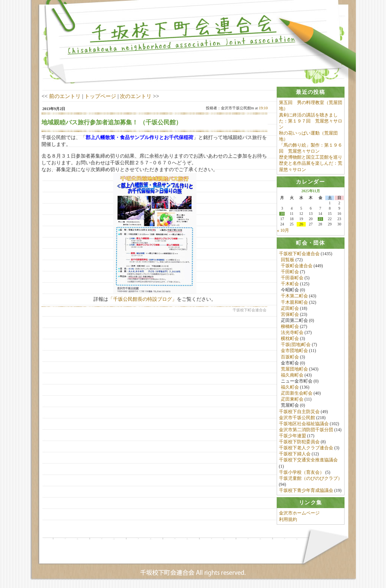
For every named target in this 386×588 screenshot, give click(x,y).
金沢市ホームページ (299, 514)
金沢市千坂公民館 (297, 418)
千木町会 (290, 284)
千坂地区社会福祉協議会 (304, 424)
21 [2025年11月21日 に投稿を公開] (320, 219)
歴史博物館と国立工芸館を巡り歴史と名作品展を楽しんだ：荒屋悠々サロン (311, 163)
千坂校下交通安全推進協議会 (308, 460)
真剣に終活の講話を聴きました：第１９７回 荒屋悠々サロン (311, 121)
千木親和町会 (294, 302)
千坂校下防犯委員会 (299, 442)
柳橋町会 (290, 327)
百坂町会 (290, 357)
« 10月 (283, 231)
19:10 (263, 108)
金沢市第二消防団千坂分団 (306, 430)
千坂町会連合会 (297, 266)
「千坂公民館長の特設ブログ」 (142, 299)
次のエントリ (136, 96)
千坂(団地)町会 (296, 345)
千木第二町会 (294, 296)
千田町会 (290, 272)
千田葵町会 (292, 278)
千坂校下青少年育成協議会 (306, 491)
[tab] (311, 92)
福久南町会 (292, 375)
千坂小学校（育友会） (302, 472)
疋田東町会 (292, 400)
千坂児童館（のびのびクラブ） (311, 479)
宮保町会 (290, 315)
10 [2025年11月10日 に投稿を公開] (282, 214)
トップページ (100, 96)
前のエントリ (65, 96)
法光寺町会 (292, 333)
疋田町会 (290, 308)
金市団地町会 (294, 351)
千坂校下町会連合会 (299, 254)
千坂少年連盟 (293, 436)
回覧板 (288, 260)
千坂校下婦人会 (295, 454)
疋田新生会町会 (297, 394)
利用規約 (288, 520)
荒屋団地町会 (294, 369)
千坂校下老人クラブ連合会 (306, 448)
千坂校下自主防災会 (299, 412)
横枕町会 (290, 339)
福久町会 (290, 387)
